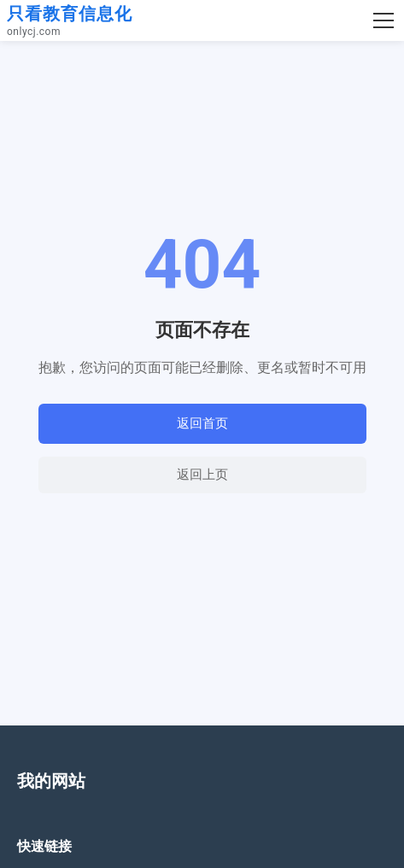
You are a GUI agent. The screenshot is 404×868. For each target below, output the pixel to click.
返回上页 (202, 474)
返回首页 (202, 423)
